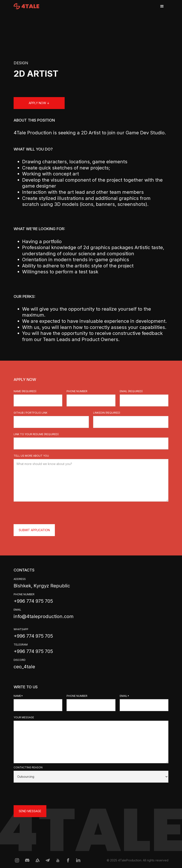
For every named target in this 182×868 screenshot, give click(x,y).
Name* (18, 696)
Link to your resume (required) (36, 434)
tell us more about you (31, 456)
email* (124, 696)
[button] (162, 6)
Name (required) (25, 391)
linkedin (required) (107, 413)
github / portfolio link (31, 413)
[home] (26, 5)
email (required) (131, 391)
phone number (77, 391)
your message (24, 717)
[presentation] (46, 512)
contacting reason (28, 767)
